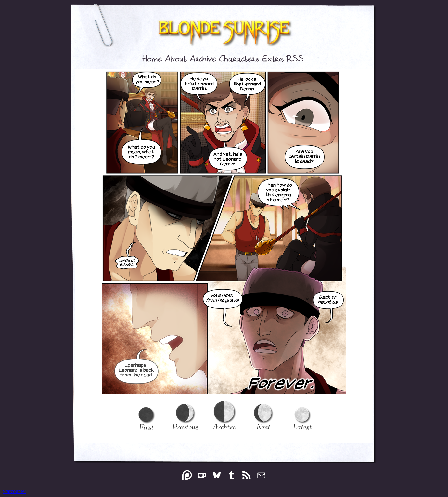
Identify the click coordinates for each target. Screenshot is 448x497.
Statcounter (14, 491)
